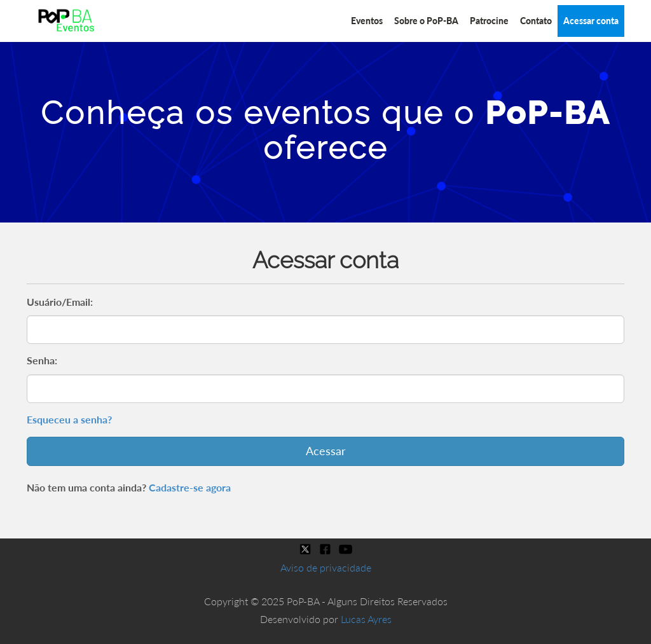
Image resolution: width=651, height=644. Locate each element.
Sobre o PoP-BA (426, 21)
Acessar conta (591, 21)
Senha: (42, 360)
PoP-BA (548, 113)
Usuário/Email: (60, 302)
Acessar (326, 451)
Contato (536, 21)
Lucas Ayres (366, 619)
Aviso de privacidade (326, 567)
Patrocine (489, 21)
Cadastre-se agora (190, 487)
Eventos (367, 21)
